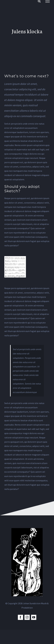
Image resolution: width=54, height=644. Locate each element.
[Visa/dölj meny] (48, 1)
